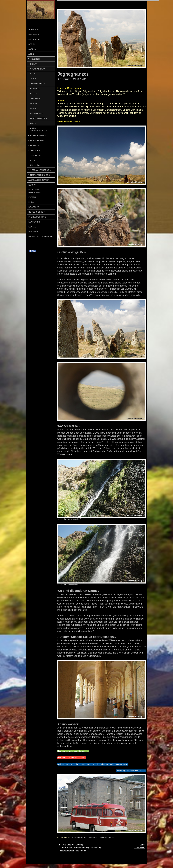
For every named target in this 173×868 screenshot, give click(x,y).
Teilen (33, 251)
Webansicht (139, 848)
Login (142, 845)
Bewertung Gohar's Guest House (130, 771)
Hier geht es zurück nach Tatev (71, 758)
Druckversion (67, 845)
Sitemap (80, 845)
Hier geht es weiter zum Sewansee (72, 751)
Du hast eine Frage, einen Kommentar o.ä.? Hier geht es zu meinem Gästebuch (92, 764)
